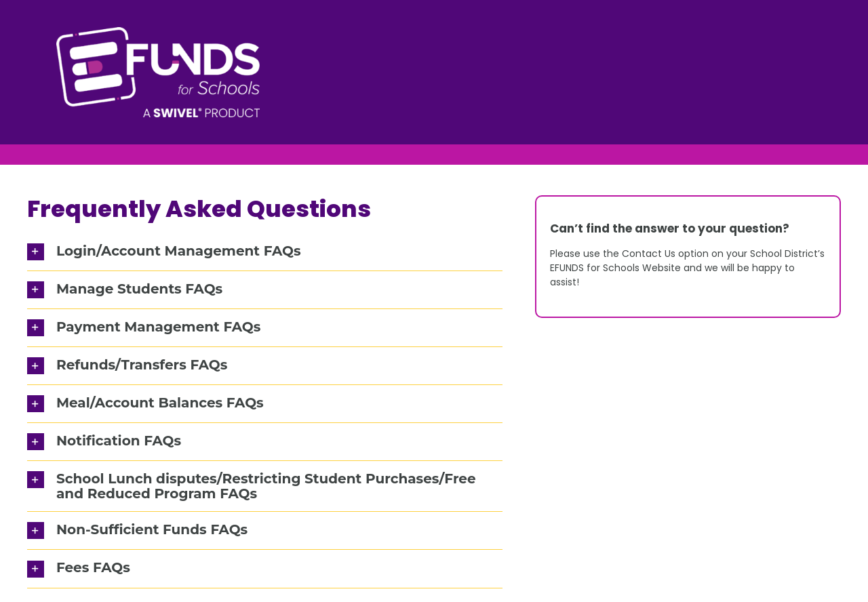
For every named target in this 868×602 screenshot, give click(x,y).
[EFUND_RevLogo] (158, 32)
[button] (265, 252)
